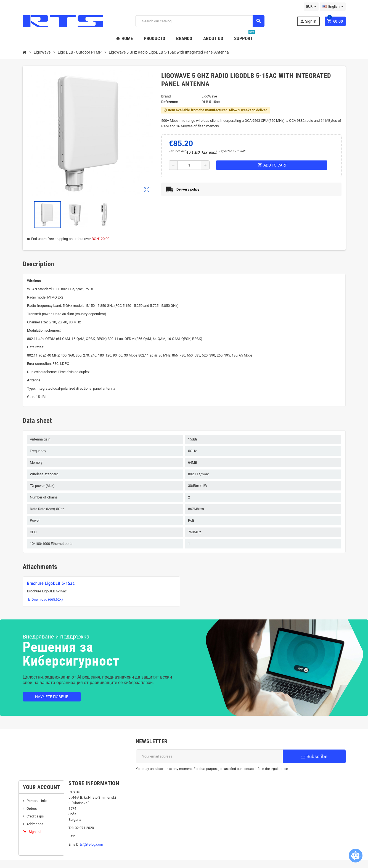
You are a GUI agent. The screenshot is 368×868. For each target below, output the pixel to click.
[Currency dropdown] (311, 7)
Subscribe (314, 756)
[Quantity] (189, 165)
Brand (166, 96)
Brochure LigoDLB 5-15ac (51, 583)
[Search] (200, 21)
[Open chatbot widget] (356, 856)
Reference (170, 102)
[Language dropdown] (333, 7)
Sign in (308, 21)
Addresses (35, 824)
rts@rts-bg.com (91, 844)
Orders (32, 808)
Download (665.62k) (45, 599)
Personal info (37, 801)
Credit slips (35, 816)
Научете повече (52, 697)
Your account (42, 787)
